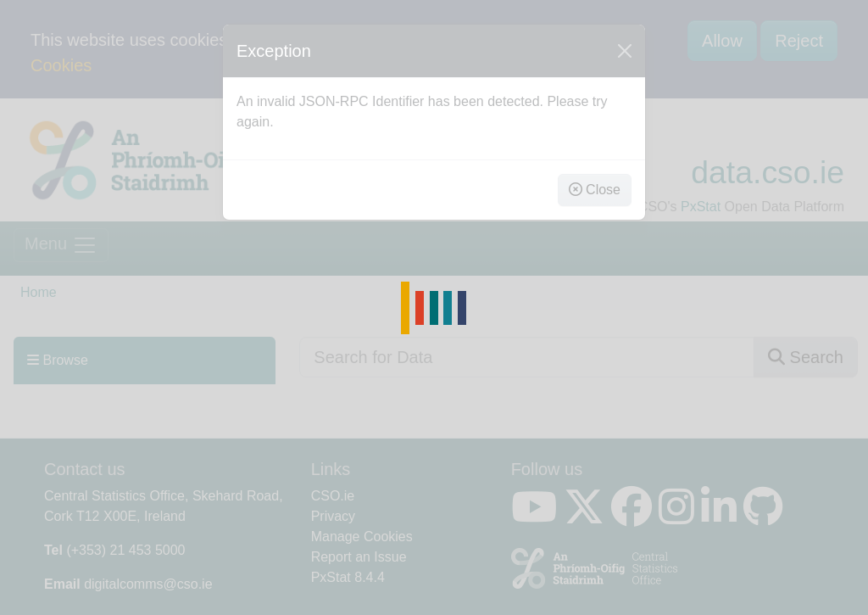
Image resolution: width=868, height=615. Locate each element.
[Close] (625, 51)
